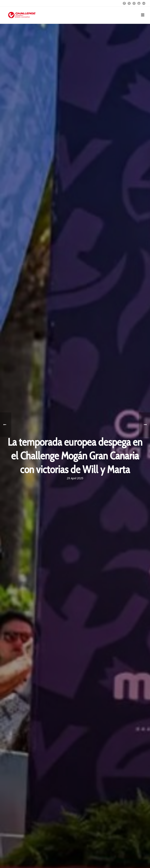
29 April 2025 (75, 478)
